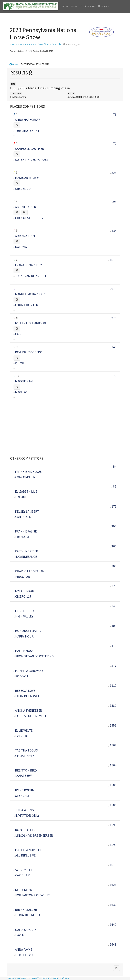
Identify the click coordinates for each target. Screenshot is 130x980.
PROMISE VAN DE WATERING (34, 656)
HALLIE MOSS (24, 651)
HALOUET (21, 497)
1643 (112, 944)
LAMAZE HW (23, 776)
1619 (112, 865)
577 (113, 666)
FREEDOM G (23, 537)
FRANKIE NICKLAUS (28, 472)
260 (113, 546)
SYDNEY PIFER (25, 870)
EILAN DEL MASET (27, 696)
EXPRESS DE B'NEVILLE (30, 716)
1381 (112, 706)
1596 (112, 845)
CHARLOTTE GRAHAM (30, 571)
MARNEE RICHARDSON (30, 294)
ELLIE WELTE (24, 730)
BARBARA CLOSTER (28, 631)
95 (115, 202)
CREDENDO (23, 189)
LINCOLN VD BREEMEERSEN (33, 835)
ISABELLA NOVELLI (28, 850)
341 (113, 606)
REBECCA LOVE (25, 691)
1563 (112, 745)
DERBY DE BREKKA (27, 915)
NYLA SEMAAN (25, 591)
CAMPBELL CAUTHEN (30, 149)
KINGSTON (22, 577)
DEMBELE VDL (24, 955)
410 (113, 646)
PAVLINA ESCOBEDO (29, 352)
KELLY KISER (24, 890)
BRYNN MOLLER (26, 910)
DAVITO (20, 935)
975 (114, 318)
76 (115, 115)
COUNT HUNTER (26, 305)
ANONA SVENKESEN (29, 710)
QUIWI (19, 363)
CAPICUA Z (22, 875)
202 (113, 526)
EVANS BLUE (23, 736)
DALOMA (21, 247)
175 (113, 506)
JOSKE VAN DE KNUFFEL (32, 276)
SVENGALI (21, 796)
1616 (113, 260)
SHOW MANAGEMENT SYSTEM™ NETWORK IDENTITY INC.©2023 (38, 978)
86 (114, 486)
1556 (112, 725)
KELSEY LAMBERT (27, 511)
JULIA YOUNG (24, 810)
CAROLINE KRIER (26, 551)
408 (113, 626)
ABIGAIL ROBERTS (27, 207)
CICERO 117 (23, 596)
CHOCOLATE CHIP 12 (29, 218)
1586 (112, 805)
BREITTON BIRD (26, 770)
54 (114, 467)
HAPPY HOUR (24, 636)
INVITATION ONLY (26, 815)
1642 (112, 925)
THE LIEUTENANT (27, 131)
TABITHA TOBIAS (26, 750)
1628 (112, 885)
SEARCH (104, 6)
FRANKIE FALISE (26, 531)
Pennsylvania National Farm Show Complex (36, 44)
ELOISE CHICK (25, 611)
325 (114, 173)
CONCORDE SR (24, 477)
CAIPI (19, 334)
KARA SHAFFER (25, 830)
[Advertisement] (65, 424)
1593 (112, 825)
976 (114, 289)
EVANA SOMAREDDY (28, 265)
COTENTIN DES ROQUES (32, 160)
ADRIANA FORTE (26, 236)
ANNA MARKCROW (27, 120)
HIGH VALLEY (23, 616)
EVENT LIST (76, 6)
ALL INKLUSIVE (25, 855)
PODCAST (21, 676)
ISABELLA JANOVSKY (29, 671)
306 (113, 566)
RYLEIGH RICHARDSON (31, 323)
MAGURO (21, 392)
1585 (112, 785)
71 (115, 144)
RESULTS (90, 6)
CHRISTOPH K (24, 756)
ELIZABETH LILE (26, 491)
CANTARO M (23, 517)
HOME (65, 6)
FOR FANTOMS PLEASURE (32, 895)
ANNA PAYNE (24, 949)
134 (114, 231)
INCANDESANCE (25, 557)
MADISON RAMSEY (27, 178)
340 (114, 347)
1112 (112, 686)
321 (113, 586)
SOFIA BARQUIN (26, 930)
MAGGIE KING (24, 381)
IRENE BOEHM (25, 790)
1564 (112, 765)
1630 (112, 905)
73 (115, 376)
